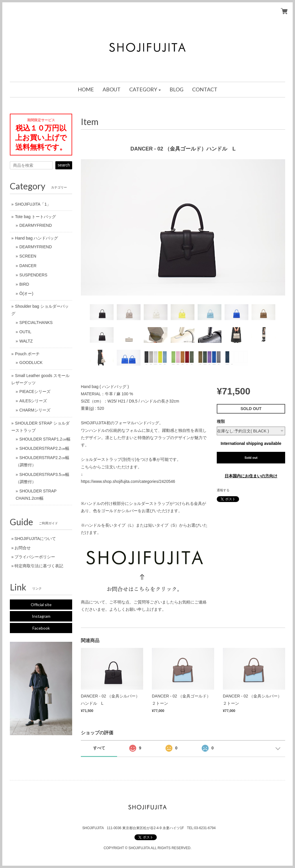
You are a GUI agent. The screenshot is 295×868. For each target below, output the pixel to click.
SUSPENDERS (33, 275)
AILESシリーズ (33, 401)
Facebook (41, 628)
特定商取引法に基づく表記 (39, 566)
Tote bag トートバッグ (36, 217)
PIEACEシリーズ (35, 392)
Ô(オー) (26, 293)
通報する (223, 490)
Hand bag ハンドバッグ (37, 238)
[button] (145, 90)
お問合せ (23, 548)
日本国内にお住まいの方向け (251, 476)
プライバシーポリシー (35, 557)
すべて (99, 748)
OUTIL (25, 332)
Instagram (41, 616)
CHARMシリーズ (35, 410)
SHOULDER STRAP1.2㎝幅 (45, 439)
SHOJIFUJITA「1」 (33, 204)
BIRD (24, 284)
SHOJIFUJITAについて (35, 539)
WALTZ (26, 341)
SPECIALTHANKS (36, 322)
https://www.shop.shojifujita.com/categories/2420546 (128, 481)
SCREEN (28, 256)
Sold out (251, 458)
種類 (221, 421)
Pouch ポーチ (28, 354)
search (64, 165)
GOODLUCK (31, 363)
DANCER (28, 266)
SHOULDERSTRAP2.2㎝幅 (44, 448)
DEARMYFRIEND (36, 225)
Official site (41, 605)
